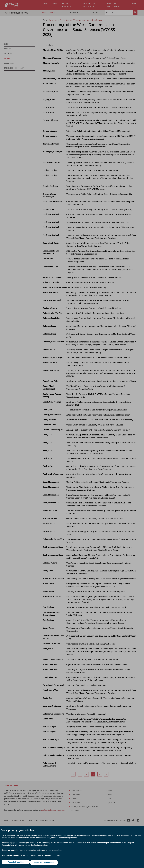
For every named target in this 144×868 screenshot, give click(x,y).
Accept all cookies (15, 863)
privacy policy (14, 851)
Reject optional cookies (44, 863)
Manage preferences (11, 857)
